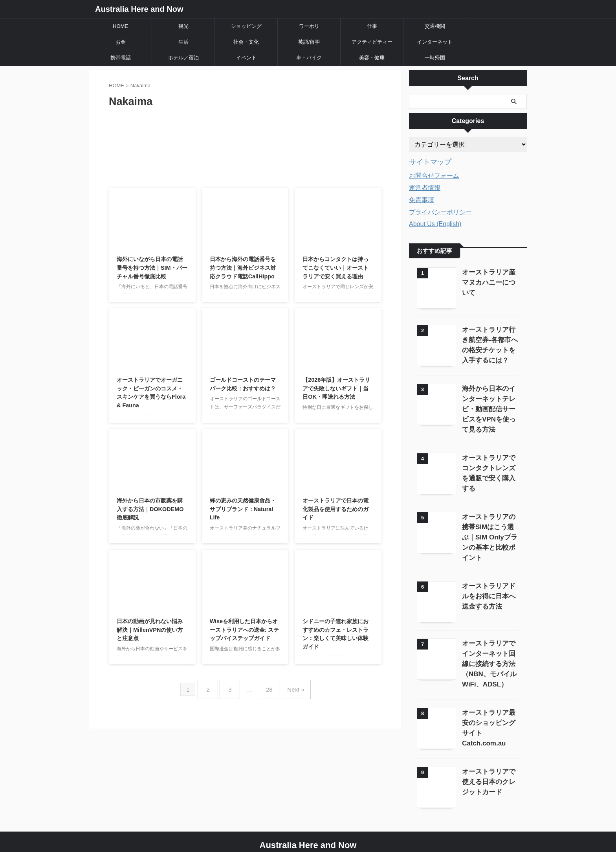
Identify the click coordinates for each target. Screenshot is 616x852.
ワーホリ (309, 26)
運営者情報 (425, 187)
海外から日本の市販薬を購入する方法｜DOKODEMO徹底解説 (150, 509)
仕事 (372, 26)
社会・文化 (246, 42)
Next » (290, 686)
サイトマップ (427, 161)
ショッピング (246, 26)
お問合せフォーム (434, 174)
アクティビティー (372, 42)
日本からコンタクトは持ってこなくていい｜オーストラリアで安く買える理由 (335, 268)
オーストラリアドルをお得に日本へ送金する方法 (489, 582)
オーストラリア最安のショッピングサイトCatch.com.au (489, 708)
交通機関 (435, 26)
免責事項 (422, 199)
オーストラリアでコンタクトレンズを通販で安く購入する (489, 466)
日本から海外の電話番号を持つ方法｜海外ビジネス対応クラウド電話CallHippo (243, 268)
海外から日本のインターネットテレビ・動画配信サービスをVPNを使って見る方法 (489, 407)
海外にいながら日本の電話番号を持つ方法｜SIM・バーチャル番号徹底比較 (152, 268)
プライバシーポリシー (440, 211)
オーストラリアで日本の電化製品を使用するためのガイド (335, 509)
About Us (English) (435, 223)
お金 (121, 42)
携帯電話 (121, 58)
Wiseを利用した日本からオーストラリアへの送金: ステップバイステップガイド (245, 630)
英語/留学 (309, 42)
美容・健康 (372, 58)
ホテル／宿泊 (183, 58)
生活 (183, 42)
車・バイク (309, 58)
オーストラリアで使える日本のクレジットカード (489, 764)
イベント (246, 58)
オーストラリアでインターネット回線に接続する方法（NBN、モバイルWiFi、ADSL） (489, 649)
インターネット (435, 42)
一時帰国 (435, 58)
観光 (183, 26)
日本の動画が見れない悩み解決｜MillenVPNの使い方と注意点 (150, 630)
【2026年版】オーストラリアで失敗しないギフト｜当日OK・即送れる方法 (336, 388)
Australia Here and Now (139, 9)
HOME (120, 26)
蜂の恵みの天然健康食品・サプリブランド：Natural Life (243, 509)
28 (267, 686)
